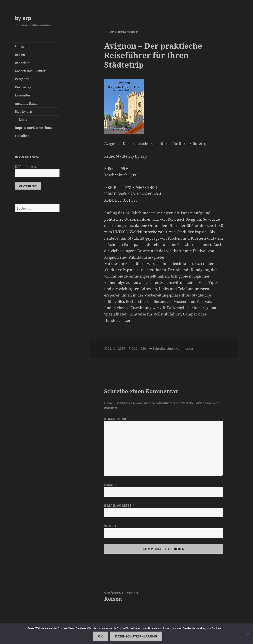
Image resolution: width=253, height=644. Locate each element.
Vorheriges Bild (124, 32)
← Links (21, 120)
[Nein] (248, 634)
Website (111, 526)
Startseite (22, 47)
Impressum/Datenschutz (33, 128)
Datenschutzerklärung (136, 636)
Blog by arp (23, 111)
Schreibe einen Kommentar (173, 348)
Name (111, 485)
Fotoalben (22, 136)
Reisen (20, 55)
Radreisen (23, 63)
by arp (23, 18)
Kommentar (117, 419)
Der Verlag (23, 87)
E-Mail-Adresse (26, 167)
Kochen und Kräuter (30, 71)
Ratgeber (22, 79)
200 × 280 (139, 348)
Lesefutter (23, 95)
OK (100, 636)
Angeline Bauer (26, 103)
